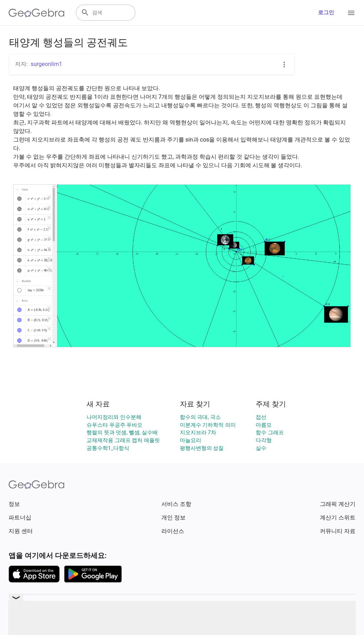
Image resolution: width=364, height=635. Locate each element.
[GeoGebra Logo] (37, 13)
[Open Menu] (351, 13)
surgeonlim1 (46, 64)
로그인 (326, 13)
